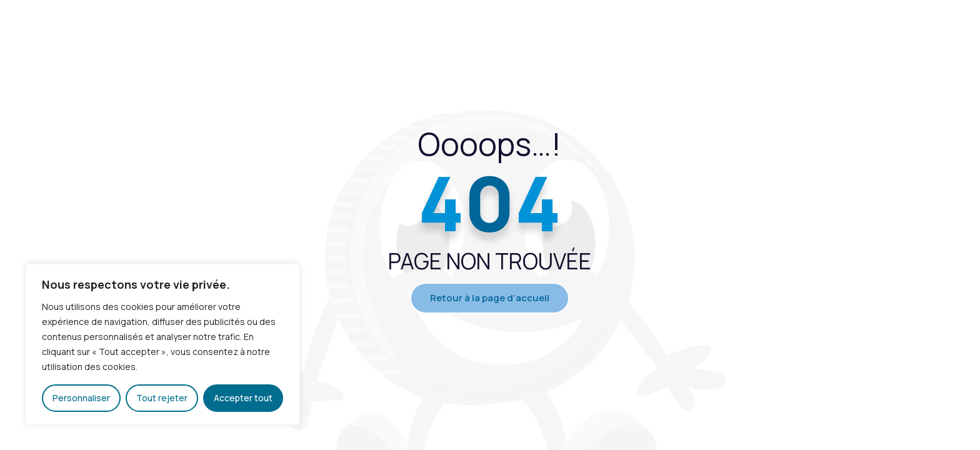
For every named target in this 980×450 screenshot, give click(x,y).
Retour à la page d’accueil (490, 298)
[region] (162, 344)
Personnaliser (81, 398)
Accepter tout (243, 398)
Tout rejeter (162, 398)
